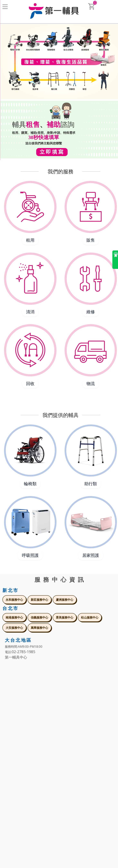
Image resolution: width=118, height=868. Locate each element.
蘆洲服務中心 (65, 600)
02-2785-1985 (24, 652)
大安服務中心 (14, 628)
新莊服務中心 (39, 600)
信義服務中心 (39, 617)
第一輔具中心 (16, 657)
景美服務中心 (65, 617)
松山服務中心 (90, 617)
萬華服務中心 (39, 628)
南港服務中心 (14, 617)
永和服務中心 (14, 600)
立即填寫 (52, 152)
